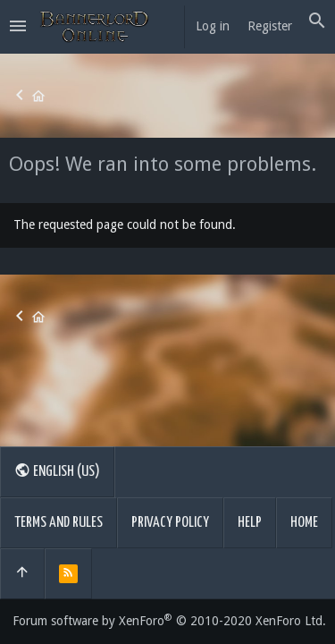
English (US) (57, 470)
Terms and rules (59, 523)
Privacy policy (170, 523)
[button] (18, 27)
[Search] (317, 21)
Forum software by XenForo (169, 621)
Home (304, 523)
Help (250, 523)
